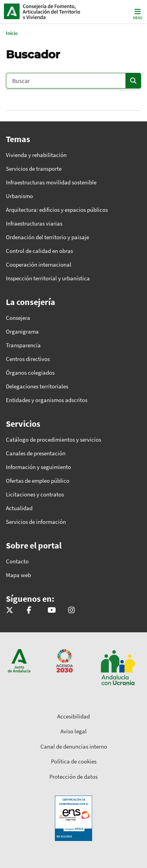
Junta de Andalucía (12, 11)
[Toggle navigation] (137, 14)
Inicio (57, 11)
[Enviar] (133, 81)
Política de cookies (74, 761)
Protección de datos (73, 777)
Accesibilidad (73, 716)
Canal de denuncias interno (74, 746)
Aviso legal (73, 731)
